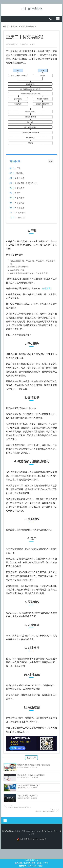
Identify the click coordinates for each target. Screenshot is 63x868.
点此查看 (46, 289)
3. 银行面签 (19, 178)
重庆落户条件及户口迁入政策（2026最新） (34, 765)
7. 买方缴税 (19, 198)
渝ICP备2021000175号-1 (47, 831)
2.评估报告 (19, 173)
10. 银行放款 (20, 213)
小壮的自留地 (32, 9)
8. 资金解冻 (19, 203)
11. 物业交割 (20, 218)
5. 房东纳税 (19, 188)
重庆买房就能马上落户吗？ (28, 796)
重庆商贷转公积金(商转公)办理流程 (31, 775)
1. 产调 (18, 168)
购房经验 (15, 26)
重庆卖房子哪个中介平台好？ (29, 785)
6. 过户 (18, 193)
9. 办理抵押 (19, 208)
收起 (51, 161)
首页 (6, 26)
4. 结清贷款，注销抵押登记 (26, 183)
